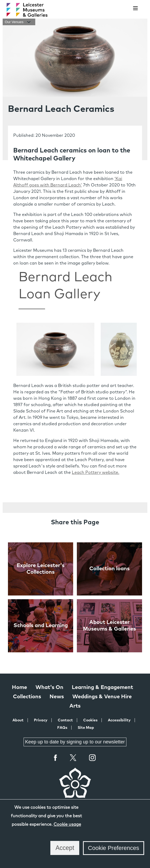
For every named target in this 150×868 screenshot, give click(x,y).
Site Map (86, 728)
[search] (122, 8)
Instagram (92, 758)
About (18, 720)
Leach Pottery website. (96, 473)
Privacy (41, 720)
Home (19, 687)
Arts (75, 706)
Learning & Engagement (102, 687)
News (57, 697)
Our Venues (19, 22)
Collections (27, 697)
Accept (65, 848)
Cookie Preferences (114, 848)
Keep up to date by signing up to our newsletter (75, 742)
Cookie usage (67, 824)
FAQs (62, 728)
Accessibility (119, 720)
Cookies (90, 720)
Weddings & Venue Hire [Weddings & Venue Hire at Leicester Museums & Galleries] (102, 697)
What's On (49, 687)
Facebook (56, 758)
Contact (65, 720)
